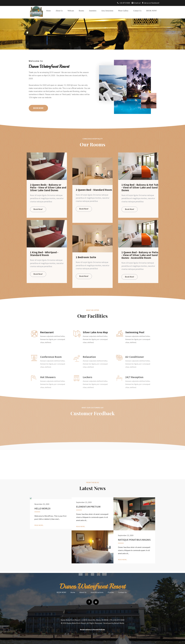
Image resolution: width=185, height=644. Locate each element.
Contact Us (137, 11)
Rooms (81, 11)
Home (49, 11)
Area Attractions (107, 11)
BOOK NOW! (152, 11)
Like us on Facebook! (151, 3)
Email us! (137, 3)
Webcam (71, 11)
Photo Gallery (123, 11)
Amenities (93, 11)
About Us (59, 11)
